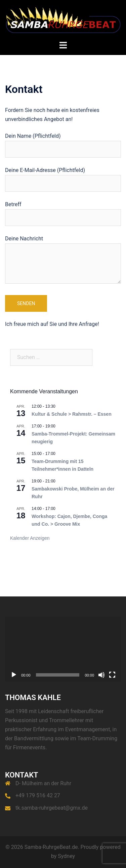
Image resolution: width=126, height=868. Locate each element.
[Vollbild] (112, 675)
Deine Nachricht (63, 260)
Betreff (63, 211)
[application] (63, 649)
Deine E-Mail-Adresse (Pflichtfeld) (63, 177)
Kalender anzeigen (30, 538)
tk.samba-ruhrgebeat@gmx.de (52, 808)
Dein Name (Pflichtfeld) (63, 142)
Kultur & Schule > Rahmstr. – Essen (72, 414)
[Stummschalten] (101, 675)
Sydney (66, 856)
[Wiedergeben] (14, 675)
